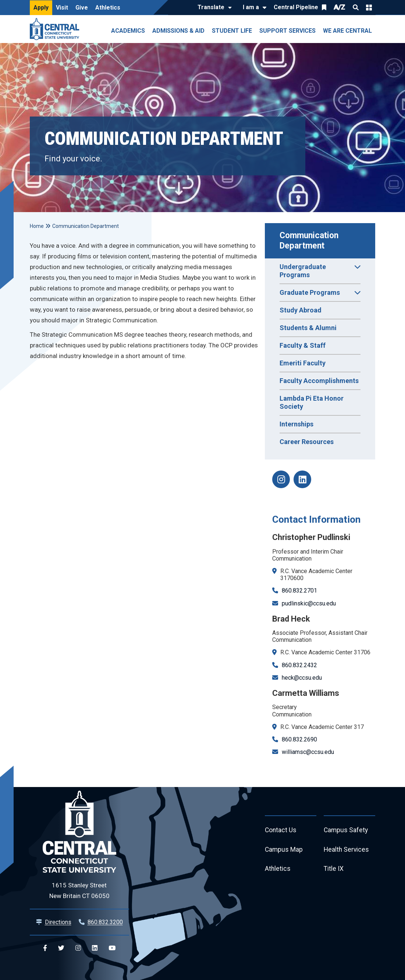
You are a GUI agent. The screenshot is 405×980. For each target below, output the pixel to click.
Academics (128, 31)
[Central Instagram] (78, 948)
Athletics (108, 8)
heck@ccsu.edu (302, 678)
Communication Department (310, 241)
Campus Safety (346, 831)
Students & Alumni (308, 328)
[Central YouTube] (112, 948)
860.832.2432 (299, 665)
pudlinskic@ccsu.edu (309, 603)
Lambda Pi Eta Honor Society (312, 402)
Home (37, 226)
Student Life (232, 31)
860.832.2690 (299, 739)
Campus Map (284, 850)
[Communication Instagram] (281, 479)
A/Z (340, 7)
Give (82, 8)
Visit (62, 8)
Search (356, 7)
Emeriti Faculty (303, 363)
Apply (41, 8)
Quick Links (369, 7)
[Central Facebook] (45, 948)
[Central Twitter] (61, 948)
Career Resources (307, 442)
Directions (58, 922)
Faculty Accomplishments (319, 381)
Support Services (287, 31)
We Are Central (347, 31)
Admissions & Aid (178, 31)
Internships (296, 424)
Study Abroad (301, 310)
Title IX (334, 870)
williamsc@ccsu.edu (308, 752)
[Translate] (213, 8)
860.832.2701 (299, 591)
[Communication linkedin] (302, 479)
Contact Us (281, 831)
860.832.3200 (105, 922)
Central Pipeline (296, 7)
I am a (251, 7)
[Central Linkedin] (95, 948)
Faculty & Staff (303, 345)
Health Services (347, 850)
